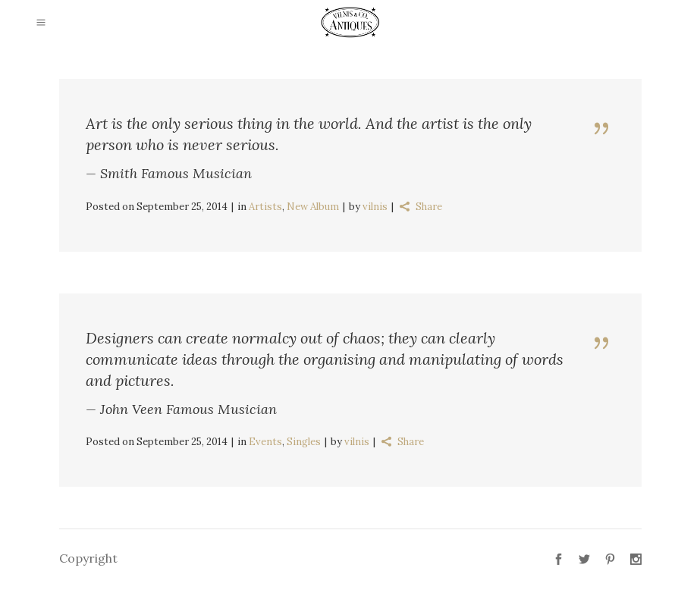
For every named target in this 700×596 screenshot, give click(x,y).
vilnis (375, 207)
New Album (313, 207)
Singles (304, 442)
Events (265, 442)
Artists (265, 207)
